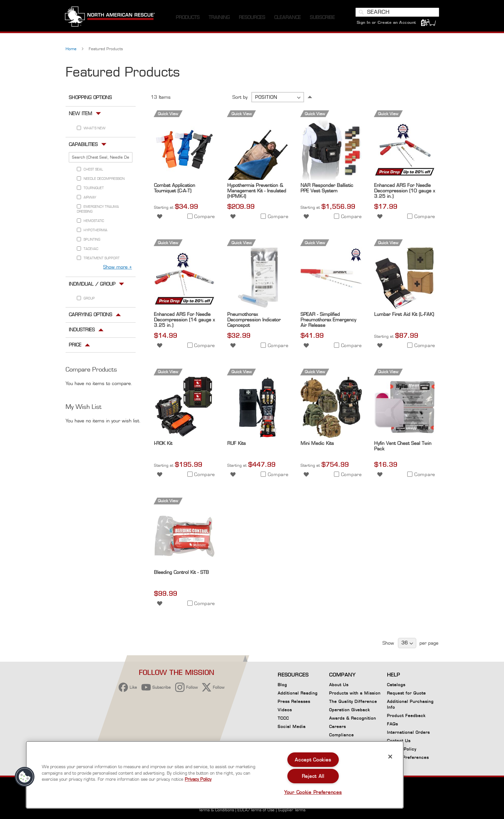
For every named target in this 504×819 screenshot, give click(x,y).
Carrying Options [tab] (90, 316)
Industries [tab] (82, 331)
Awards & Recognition (353, 718)
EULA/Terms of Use (256, 810)
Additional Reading (298, 693)
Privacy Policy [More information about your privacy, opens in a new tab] (198, 779)
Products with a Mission (355, 693)
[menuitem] (188, 19)
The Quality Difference (353, 701)
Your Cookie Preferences (313, 792)
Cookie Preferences (408, 759)
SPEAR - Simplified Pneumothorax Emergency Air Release (328, 321)
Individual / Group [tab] (92, 285)
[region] (215, 775)
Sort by (240, 99)
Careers (337, 727)
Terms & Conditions (216, 810)
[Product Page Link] (184, 179)
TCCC (283, 718)
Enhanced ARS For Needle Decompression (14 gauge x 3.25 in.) (184, 321)
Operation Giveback (350, 710)
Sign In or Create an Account (386, 24)
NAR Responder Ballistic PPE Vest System (327, 189)
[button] (160, 217)
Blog (282, 685)
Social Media (292, 727)
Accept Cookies (313, 760)
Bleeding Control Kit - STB (181, 574)
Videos (285, 710)
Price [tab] (75, 346)
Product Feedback (406, 716)
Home (72, 50)
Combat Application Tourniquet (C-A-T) (175, 189)
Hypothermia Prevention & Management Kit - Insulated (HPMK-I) (257, 192)
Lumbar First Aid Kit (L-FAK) (404, 316)
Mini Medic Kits (317, 445)
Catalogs (396, 685)
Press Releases (294, 701)
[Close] (390, 757)
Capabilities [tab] (83, 146)
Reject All (313, 776)
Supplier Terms (292, 810)
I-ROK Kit (163, 445)
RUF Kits (237, 445)
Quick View (168, 115)
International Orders (408, 732)
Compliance (342, 735)
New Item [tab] (81, 115)
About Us (339, 685)
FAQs (392, 724)
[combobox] (397, 14)
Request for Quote (406, 693)
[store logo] (111, 19)
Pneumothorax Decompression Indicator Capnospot (254, 321)
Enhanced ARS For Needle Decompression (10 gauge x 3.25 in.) (405, 192)
